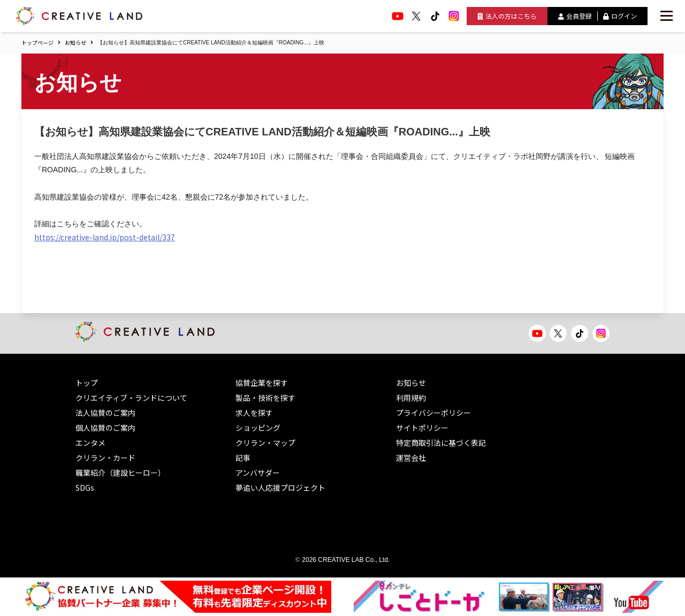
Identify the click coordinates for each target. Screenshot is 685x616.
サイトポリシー (422, 428)
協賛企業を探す (262, 383)
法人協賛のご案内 (105, 413)
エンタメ (90, 443)
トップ (87, 383)
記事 (243, 458)
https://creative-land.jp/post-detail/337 (105, 237)
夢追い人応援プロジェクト (280, 488)
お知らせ (75, 43)
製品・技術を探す (265, 398)
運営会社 (411, 458)
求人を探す (254, 413)
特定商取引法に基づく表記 (441, 443)
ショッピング (258, 428)
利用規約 (411, 398)
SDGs (85, 488)
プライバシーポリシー (433, 413)
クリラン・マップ (265, 443)
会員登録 (575, 16)
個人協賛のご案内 (105, 428)
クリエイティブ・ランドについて (131, 398)
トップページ (37, 43)
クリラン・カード (105, 458)
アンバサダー (258, 473)
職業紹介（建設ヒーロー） (120, 473)
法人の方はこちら (507, 16)
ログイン (620, 16)
